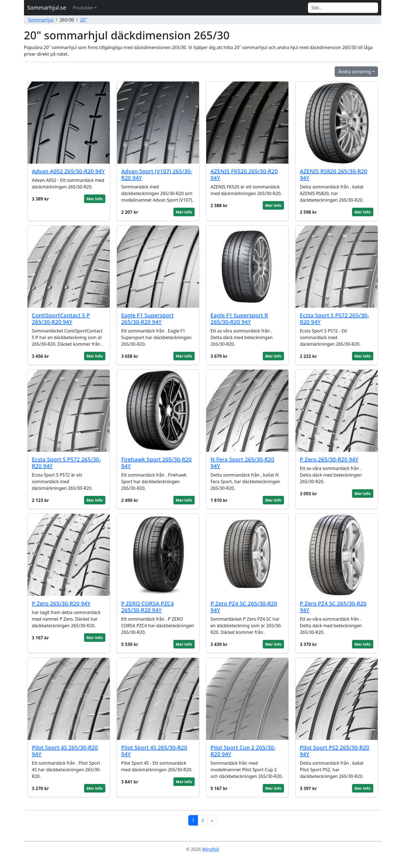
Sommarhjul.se (47, 8)
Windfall (210, 849)
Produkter (83, 8)
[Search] (343, 8)
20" (83, 20)
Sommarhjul (41, 20)
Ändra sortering (355, 72)
